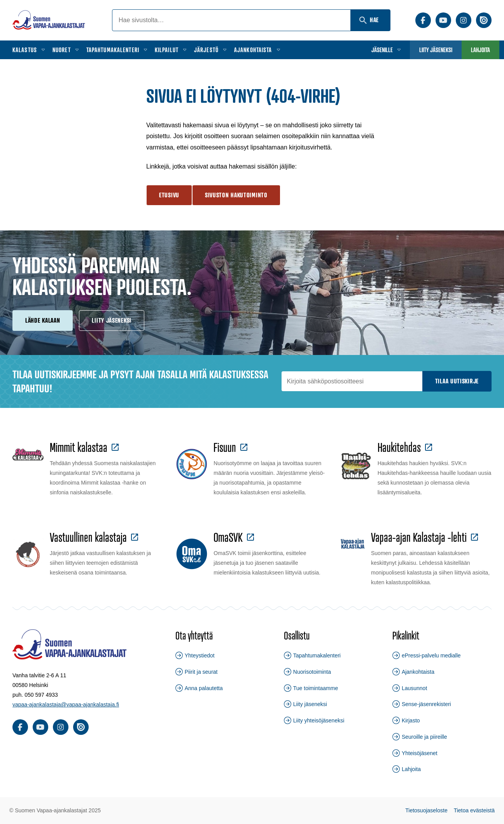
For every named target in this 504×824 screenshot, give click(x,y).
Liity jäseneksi (436, 50)
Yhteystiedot (200, 655)
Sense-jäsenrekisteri (426, 704)
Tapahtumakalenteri (113, 50)
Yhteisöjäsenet (420, 753)
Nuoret (62, 50)
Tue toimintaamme (316, 688)
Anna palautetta (204, 688)
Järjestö (206, 50)
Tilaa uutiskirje (457, 381)
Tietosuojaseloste (426, 810)
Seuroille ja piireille (424, 737)
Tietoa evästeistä (474, 810)
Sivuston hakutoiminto (236, 195)
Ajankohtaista (253, 50)
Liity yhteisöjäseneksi (319, 720)
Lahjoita (480, 50)
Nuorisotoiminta (312, 672)
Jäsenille (382, 50)
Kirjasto (411, 720)
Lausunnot (414, 688)
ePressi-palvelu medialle (431, 655)
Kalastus (25, 50)
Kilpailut (167, 50)
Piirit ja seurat (201, 672)
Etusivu (169, 195)
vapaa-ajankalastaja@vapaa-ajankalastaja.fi (66, 705)
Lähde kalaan (43, 320)
